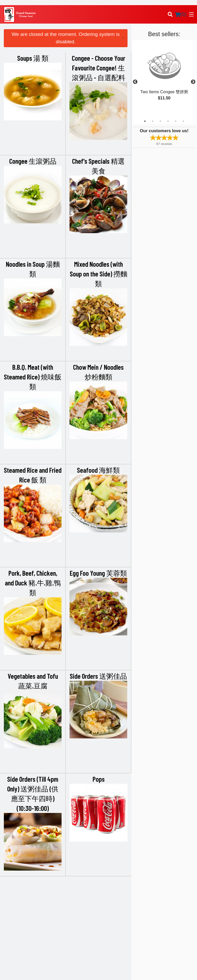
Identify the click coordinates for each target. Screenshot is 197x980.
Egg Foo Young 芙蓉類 (98, 573)
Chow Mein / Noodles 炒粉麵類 (98, 372)
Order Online (112, 901)
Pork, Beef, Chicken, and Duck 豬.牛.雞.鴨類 (33, 583)
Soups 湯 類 (33, 58)
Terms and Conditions (168, 901)
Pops (99, 779)
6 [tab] (183, 121)
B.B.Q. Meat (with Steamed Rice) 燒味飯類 (33, 377)
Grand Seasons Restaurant (37, 888)
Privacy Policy (162, 907)
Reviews (158, 895)
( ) (181, 14)
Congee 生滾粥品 (33, 161)
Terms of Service (107, 971)
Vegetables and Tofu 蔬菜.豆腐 (33, 681)
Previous (135, 82)
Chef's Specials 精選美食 (98, 166)
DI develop (106, 957)
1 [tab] (145, 121)
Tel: (116, 933)
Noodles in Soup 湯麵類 (33, 269)
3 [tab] (160, 121)
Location (109, 907)
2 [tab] (153, 121)
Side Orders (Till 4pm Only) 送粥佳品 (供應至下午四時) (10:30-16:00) (33, 793)
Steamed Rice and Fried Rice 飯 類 (33, 475)
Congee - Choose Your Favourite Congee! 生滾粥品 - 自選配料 (98, 68)
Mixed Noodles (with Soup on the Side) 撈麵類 (98, 274)
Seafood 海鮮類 (98, 470)
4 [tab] (168, 121)
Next (193, 82)
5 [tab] (176, 121)
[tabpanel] (164, 76)
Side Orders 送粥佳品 (98, 676)
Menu (106, 895)
